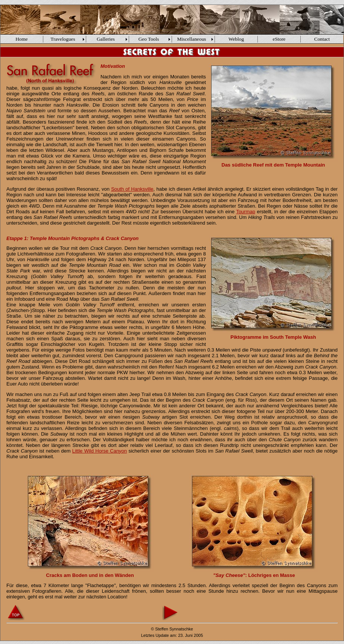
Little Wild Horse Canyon (100, 451)
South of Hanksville (132, 189)
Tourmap (246, 212)
